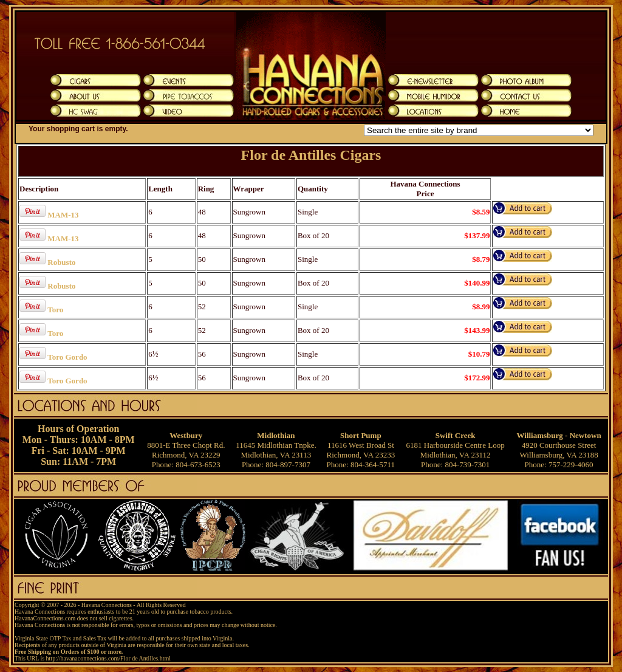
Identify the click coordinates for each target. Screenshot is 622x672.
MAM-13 (63, 215)
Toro (55, 310)
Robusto (61, 262)
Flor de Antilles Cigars (311, 155)
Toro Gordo (67, 357)
